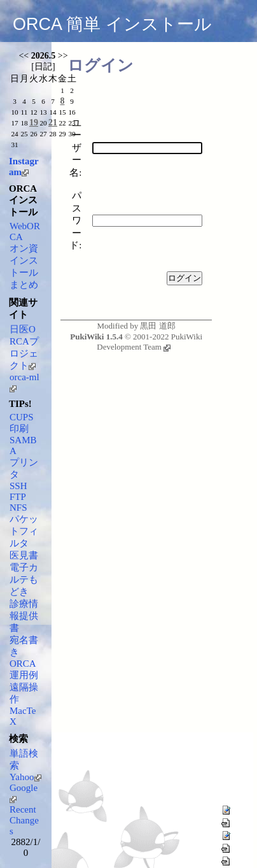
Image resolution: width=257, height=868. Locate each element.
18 (24, 123)
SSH (18, 486)
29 (62, 134)
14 (52, 112)
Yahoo (25, 777)
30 (72, 134)
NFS (18, 508)
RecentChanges (24, 820)
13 (43, 112)
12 (33, 112)
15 (62, 112)
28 (52, 134)
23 (72, 123)
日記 (43, 67)
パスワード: (75, 220)
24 (14, 134)
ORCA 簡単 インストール (112, 24)
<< (24, 56)
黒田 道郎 (157, 326)
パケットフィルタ (24, 531)
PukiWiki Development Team (149, 342)
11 (24, 112)
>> (63, 56)
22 (62, 123)
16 (72, 112)
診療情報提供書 (24, 616)
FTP (18, 497)
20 (43, 123)
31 (14, 145)
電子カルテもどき (24, 580)
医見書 (24, 555)
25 (24, 134)
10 (14, 112)
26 (33, 134)
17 (14, 123)
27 (43, 134)
